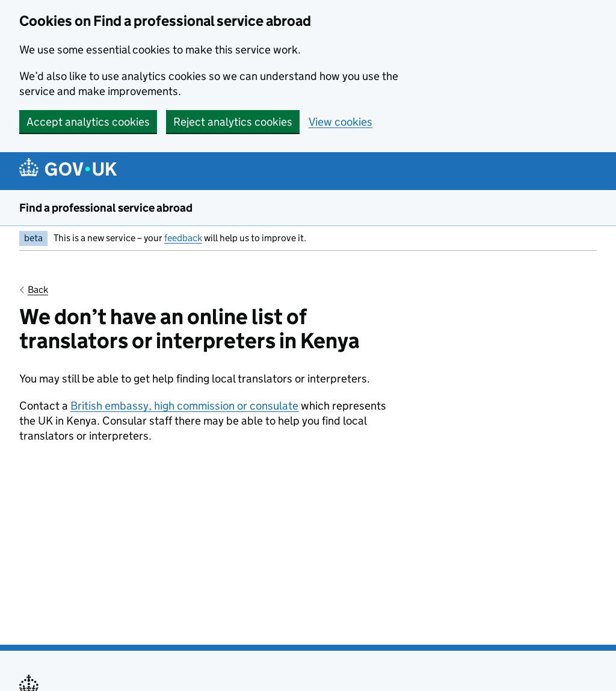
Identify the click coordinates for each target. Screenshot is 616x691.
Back (38, 290)
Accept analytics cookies (88, 122)
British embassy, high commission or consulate (184, 406)
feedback (183, 238)
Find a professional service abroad (106, 208)
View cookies (340, 122)
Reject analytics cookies (233, 122)
